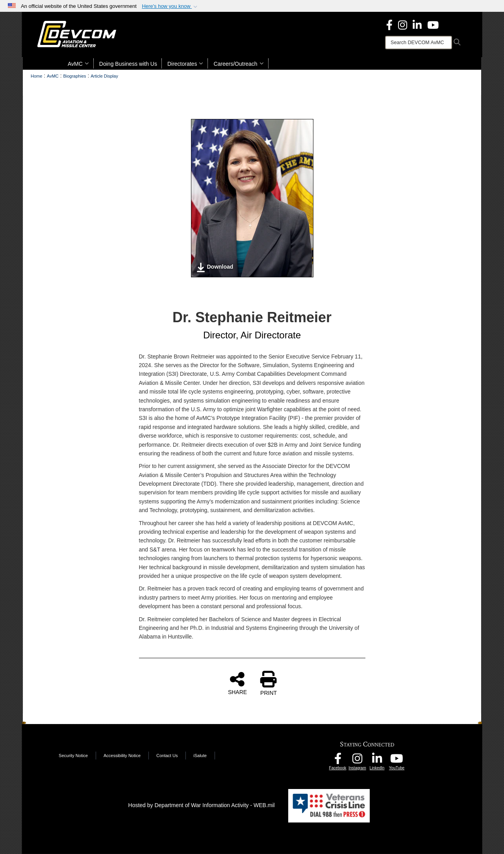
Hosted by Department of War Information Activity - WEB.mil (202, 805)
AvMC (78, 64)
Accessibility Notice (122, 756)
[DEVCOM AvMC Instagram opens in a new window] (358, 761)
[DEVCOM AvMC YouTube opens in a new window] (433, 24)
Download (215, 267)
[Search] (419, 43)
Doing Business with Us (128, 64)
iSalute (200, 756)
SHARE (237, 683)
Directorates (185, 64)
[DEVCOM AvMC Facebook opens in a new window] (338, 761)
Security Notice (73, 756)
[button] (170, 6)
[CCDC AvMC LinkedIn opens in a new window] (377, 761)
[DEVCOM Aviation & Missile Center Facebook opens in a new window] (389, 24)
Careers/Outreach (238, 64)
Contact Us (167, 756)
